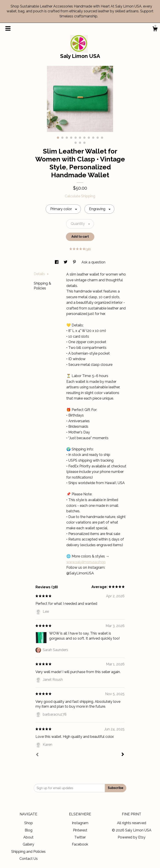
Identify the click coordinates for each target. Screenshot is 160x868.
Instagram (80, 823)
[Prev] (37, 755)
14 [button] (84, 143)
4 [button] (71, 138)
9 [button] (93, 138)
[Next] (123, 755)
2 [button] (62, 138)
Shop (29, 823)
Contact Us (29, 859)
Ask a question (93, 262)
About (28, 837)
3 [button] (67, 138)
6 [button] (80, 138)
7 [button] (84, 138)
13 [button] (80, 143)
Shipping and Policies (28, 852)
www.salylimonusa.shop (86, 562)
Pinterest (80, 830)
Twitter (80, 837)
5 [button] (76, 138)
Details (41, 274)
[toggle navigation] (8, 28)
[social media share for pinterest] (75, 262)
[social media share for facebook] (57, 262)
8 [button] (89, 138)
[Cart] (155, 30)
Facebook (80, 844)
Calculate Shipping (80, 196)
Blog (29, 830)
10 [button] (98, 138)
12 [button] (76, 143)
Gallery (28, 844)
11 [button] (102, 138)
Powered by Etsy (132, 837)
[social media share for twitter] (66, 262)
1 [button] (58, 138)
